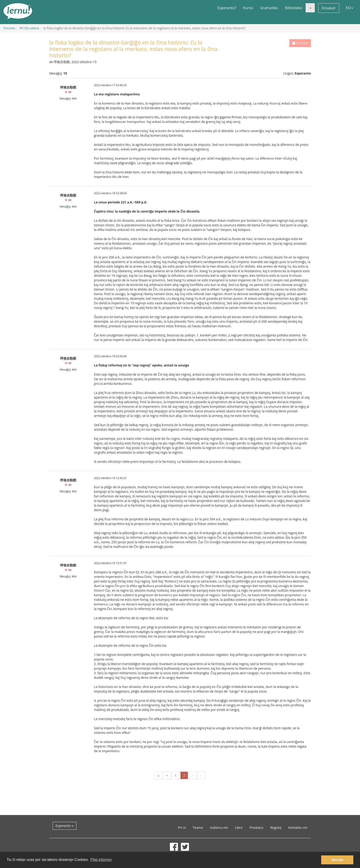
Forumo (9, 28)
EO (350, 8)
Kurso (248, 8)
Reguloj (276, 828)
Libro (239, 828)
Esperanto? (227, 8)
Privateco (256, 828)
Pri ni (182, 828)
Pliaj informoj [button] (101, 860)
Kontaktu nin (298, 828)
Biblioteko (294, 8)
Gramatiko (269, 8)
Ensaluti (329, 8)
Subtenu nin (219, 828)
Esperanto (65, 826)
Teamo (198, 828)
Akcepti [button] (337, 860)
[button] (310, 8)
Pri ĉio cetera (29, 28)
